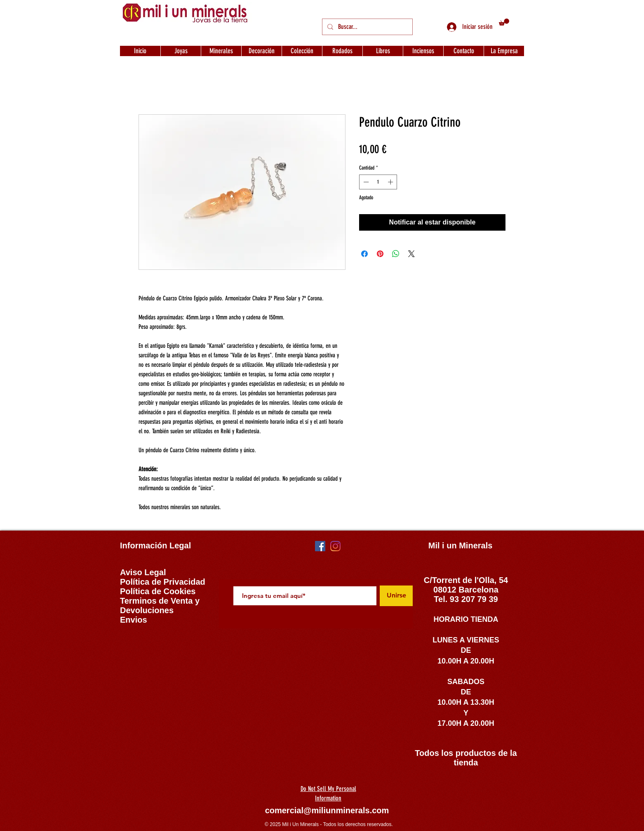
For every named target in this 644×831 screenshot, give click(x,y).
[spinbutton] (378, 182)
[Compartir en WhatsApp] (396, 254)
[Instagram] (335, 546)
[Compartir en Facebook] (364, 254)
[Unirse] (396, 596)
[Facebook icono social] (320, 546)
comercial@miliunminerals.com (327, 810)
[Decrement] (365, 182)
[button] (504, 22)
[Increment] (391, 182)
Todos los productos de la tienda (466, 758)
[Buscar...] (367, 27)
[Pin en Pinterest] (380, 254)
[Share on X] (411, 254)
